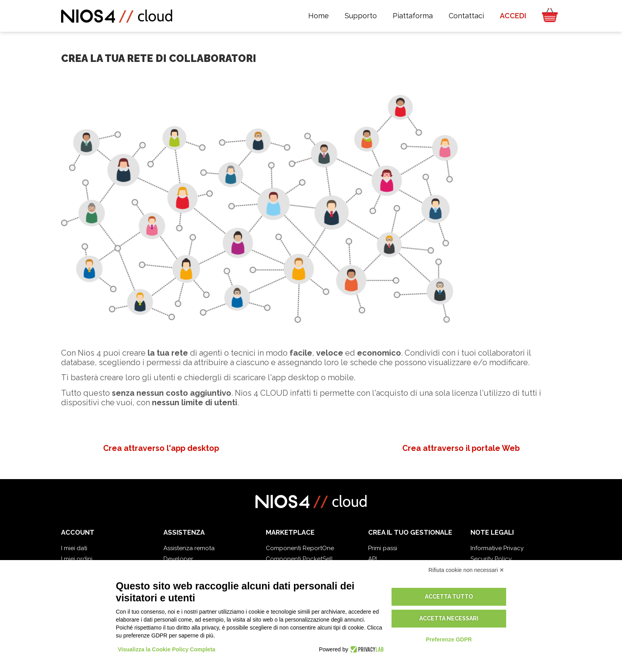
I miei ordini (77, 559)
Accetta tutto (449, 597)
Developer (178, 559)
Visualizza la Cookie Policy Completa (167, 649)
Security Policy (491, 559)
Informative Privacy (497, 548)
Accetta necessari (449, 618)
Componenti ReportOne (300, 548)
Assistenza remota (189, 548)
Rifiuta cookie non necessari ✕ (466, 570)
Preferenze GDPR (449, 639)
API (372, 559)
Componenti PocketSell (299, 559)
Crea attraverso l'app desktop (161, 448)
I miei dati (74, 548)
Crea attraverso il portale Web (461, 448)
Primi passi (383, 548)
